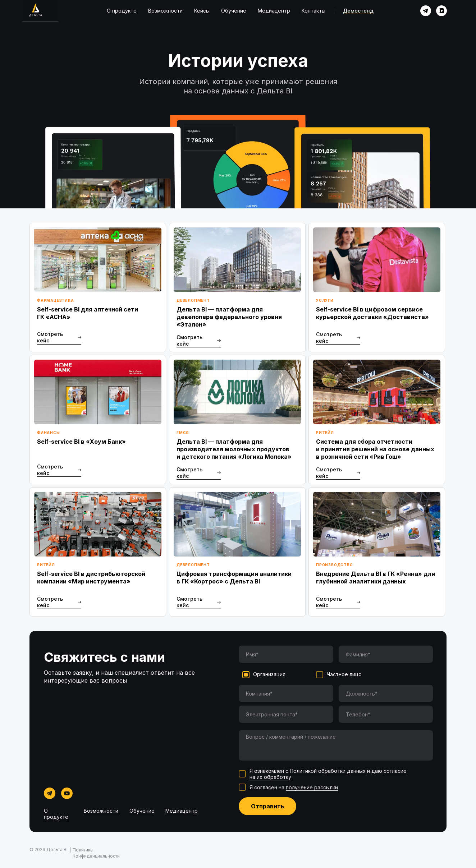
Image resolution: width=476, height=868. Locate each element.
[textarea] (336, 745)
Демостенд (358, 11)
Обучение (234, 11)
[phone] (386, 714)
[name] (286, 654)
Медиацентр (274, 11)
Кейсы (202, 11)
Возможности (165, 11)
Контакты (313, 11)
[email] (286, 714)
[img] (426, 11)
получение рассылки (312, 787)
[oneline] (286, 693)
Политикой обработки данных (328, 771)
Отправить (268, 806)
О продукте (122, 11)
